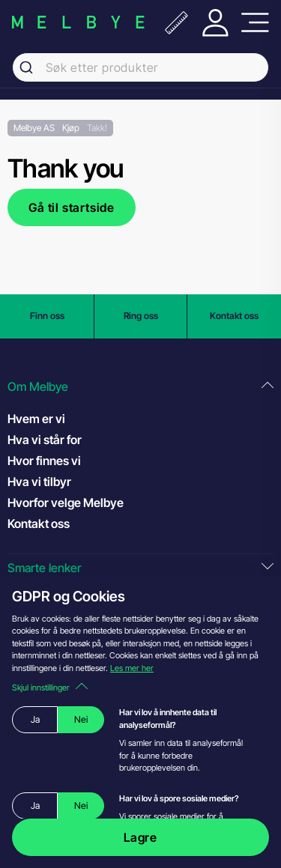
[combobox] (140, 67)
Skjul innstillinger (50, 688)
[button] (140, 387)
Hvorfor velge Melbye (66, 503)
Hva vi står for (45, 440)
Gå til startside (72, 207)
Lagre (140, 837)
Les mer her (132, 668)
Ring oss (141, 316)
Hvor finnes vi (44, 461)
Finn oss (47, 316)
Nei (81, 719)
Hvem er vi (36, 419)
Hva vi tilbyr (39, 482)
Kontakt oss (234, 316)
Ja (35, 719)
